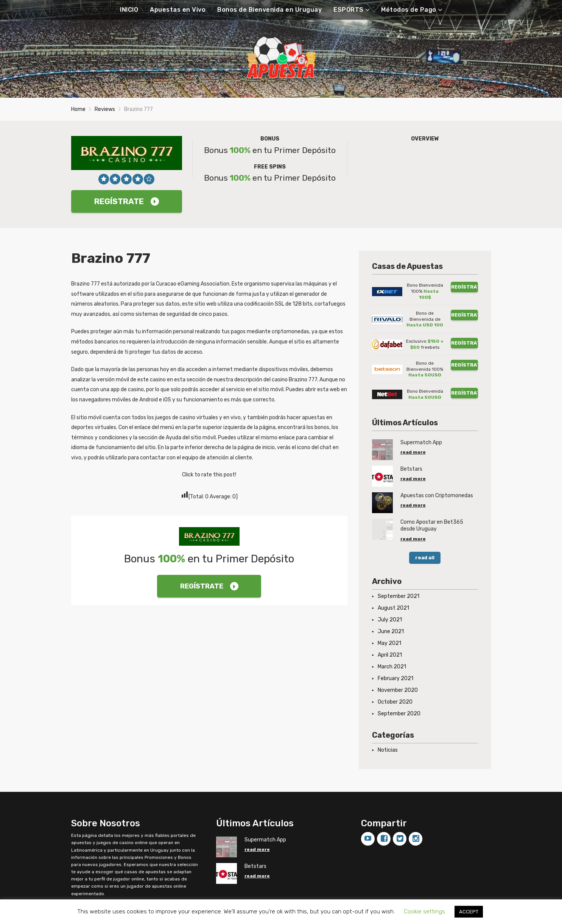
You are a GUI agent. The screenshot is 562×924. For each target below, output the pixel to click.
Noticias (388, 750)
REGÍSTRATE (127, 201)
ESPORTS (349, 10)
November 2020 (398, 690)
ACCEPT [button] (469, 912)
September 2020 (399, 714)
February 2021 (395, 678)
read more (413, 452)
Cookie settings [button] (424, 912)
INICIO (129, 10)
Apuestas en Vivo (178, 10)
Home (78, 109)
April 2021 (390, 655)
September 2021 (399, 596)
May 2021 (389, 643)
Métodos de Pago (409, 10)
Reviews (105, 109)
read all (425, 558)
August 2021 (393, 608)
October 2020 (395, 702)
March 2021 (392, 667)
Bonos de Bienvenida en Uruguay (269, 10)
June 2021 (391, 631)
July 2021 (390, 620)
